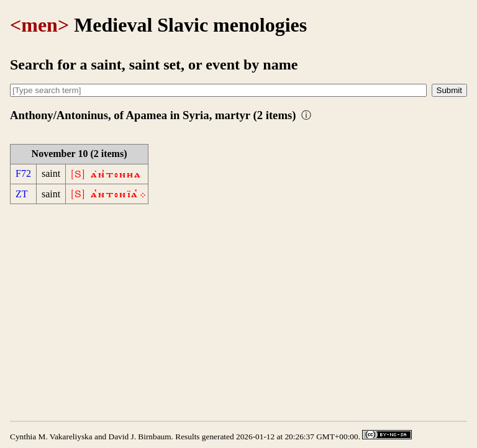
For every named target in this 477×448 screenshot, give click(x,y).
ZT (22, 194)
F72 (23, 173)
